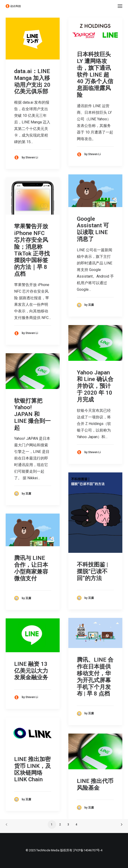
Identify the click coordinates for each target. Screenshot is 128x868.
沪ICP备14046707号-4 (88, 850)
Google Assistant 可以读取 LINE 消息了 (93, 229)
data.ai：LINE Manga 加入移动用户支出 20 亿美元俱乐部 (32, 81)
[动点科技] (13, 6)
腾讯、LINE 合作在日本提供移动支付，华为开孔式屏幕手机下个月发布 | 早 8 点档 (95, 677)
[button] (120, 6)
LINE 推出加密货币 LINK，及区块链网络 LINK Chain (33, 769)
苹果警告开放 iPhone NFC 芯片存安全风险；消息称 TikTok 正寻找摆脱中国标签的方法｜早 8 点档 (32, 250)
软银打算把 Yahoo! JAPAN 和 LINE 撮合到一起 (32, 414)
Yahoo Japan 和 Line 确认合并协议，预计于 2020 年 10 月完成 (95, 386)
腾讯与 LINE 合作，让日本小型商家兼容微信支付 (31, 568)
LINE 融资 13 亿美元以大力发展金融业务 (31, 671)
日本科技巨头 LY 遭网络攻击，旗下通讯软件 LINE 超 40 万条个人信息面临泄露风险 (95, 75)
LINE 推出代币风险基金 (95, 784)
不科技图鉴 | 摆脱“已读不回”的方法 (92, 571)
